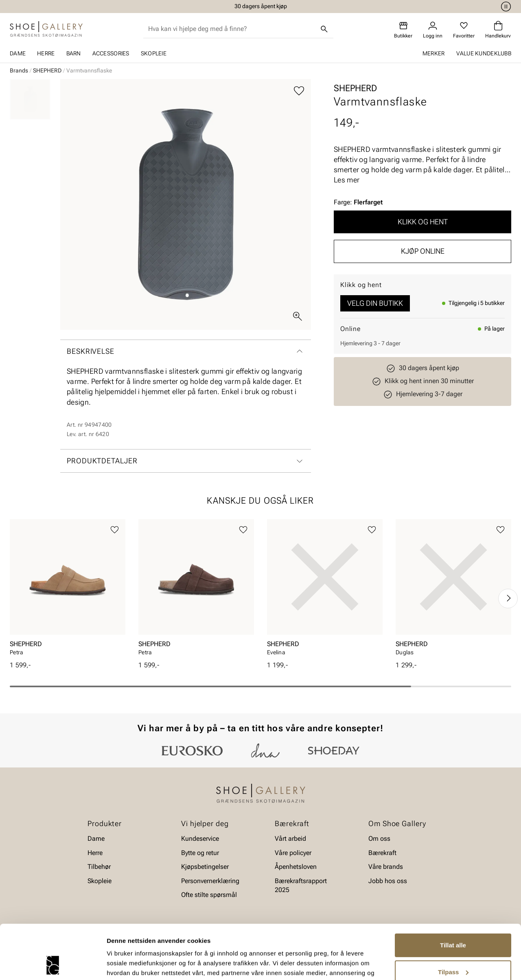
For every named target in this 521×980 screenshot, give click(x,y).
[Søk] (324, 29)
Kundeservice (200, 839)
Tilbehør (99, 867)
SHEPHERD (47, 70)
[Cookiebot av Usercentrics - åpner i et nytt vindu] (53, 964)
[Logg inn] (433, 30)
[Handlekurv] (498, 30)
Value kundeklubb (484, 53)
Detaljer (118, 964)
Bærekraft (382, 853)
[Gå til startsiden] (46, 29)
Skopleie (154, 53)
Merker (434, 53)
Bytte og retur (200, 853)
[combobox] (232, 29)
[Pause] (505, 7)
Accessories (111, 53)
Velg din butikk (375, 303)
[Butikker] (403, 30)
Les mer (347, 180)
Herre (46, 53)
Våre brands (386, 867)
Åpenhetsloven (296, 867)
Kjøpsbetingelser (205, 867)
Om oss (379, 839)
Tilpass (453, 921)
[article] (68, 590)
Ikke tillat (453, 948)
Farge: (358, 202)
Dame (18, 53)
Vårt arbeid (290, 839)
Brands (19, 70)
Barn (74, 53)
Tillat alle (453, 894)
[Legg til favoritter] (299, 91)
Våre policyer (293, 853)
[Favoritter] (464, 30)
